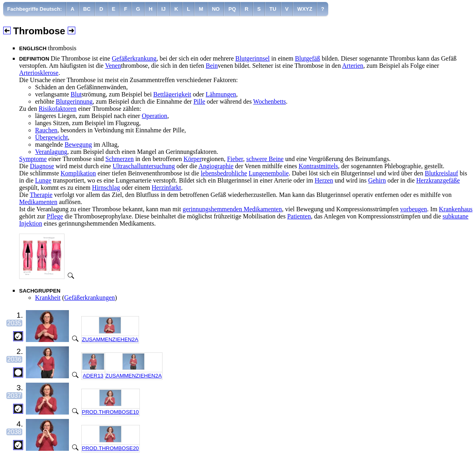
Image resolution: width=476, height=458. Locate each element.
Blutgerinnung (74, 101)
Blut (76, 94)
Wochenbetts (270, 101)
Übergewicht (51, 137)
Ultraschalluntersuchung (144, 166)
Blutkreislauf (441, 173)
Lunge (43, 180)
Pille (199, 101)
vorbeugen (414, 209)
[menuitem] (35, 9)
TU (273, 9)
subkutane (455, 216)
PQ (232, 9)
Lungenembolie (268, 173)
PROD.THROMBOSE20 (111, 448)
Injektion (31, 223)
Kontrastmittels (318, 166)
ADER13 (93, 376)
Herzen (324, 180)
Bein (212, 66)
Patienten (299, 216)
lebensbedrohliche (224, 173)
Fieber (235, 159)
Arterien (353, 66)
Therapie (41, 195)
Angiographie (216, 166)
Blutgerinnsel (253, 58)
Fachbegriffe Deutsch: (34, 9)
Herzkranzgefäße (438, 180)
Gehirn (377, 180)
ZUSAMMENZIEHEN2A (110, 339)
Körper (193, 159)
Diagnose (42, 166)
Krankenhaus (456, 209)
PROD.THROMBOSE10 (111, 412)
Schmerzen (120, 159)
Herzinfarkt (167, 188)
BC (87, 9)
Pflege (55, 216)
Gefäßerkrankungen (89, 298)
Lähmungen (221, 94)
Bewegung (78, 144)
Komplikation (78, 173)
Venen (113, 66)
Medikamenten (38, 202)
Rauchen (46, 130)
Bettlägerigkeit (172, 94)
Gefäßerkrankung (134, 58)
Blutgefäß (308, 58)
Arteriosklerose (39, 73)
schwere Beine (265, 159)
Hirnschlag (106, 188)
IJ (164, 9)
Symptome (33, 159)
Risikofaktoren (58, 109)
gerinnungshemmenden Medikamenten (232, 209)
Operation (155, 116)
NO (216, 9)
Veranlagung (51, 152)
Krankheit (48, 298)
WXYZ (305, 9)
